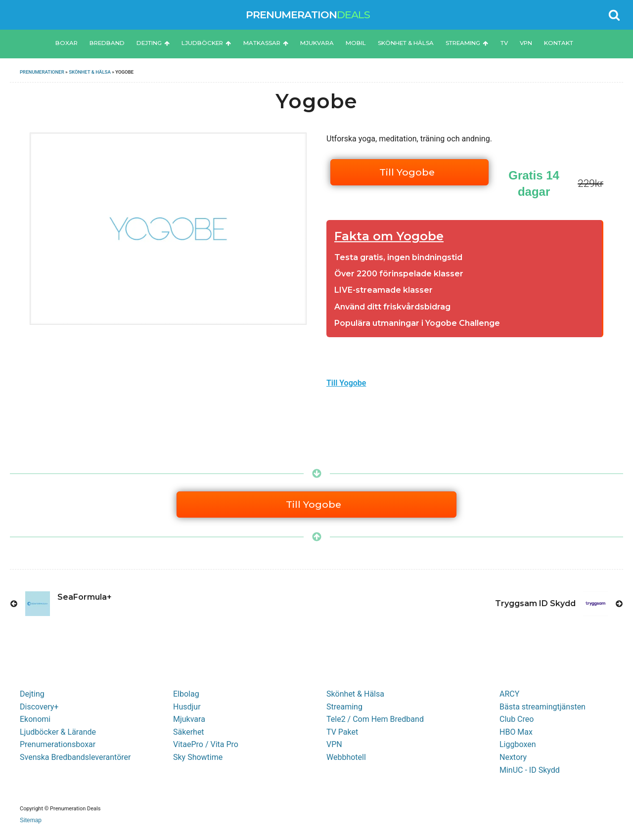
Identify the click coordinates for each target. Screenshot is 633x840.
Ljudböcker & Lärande (58, 732)
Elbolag (186, 694)
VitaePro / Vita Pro (206, 744)
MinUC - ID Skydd (530, 770)
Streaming (467, 43)
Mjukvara (317, 43)
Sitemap (31, 820)
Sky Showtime (198, 757)
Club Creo (517, 719)
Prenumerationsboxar (58, 744)
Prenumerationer (42, 72)
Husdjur (187, 707)
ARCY (509, 694)
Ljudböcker (206, 43)
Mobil (356, 43)
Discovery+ (39, 707)
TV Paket (342, 732)
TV (504, 43)
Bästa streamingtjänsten (543, 707)
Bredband (107, 43)
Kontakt (559, 43)
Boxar (67, 43)
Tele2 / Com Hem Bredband (375, 719)
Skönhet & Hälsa (406, 43)
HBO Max (516, 732)
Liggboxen (518, 744)
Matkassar (266, 43)
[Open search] (614, 15)
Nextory (513, 757)
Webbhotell (346, 757)
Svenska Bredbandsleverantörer (75, 757)
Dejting (153, 43)
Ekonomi (35, 719)
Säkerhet (189, 732)
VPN (526, 43)
